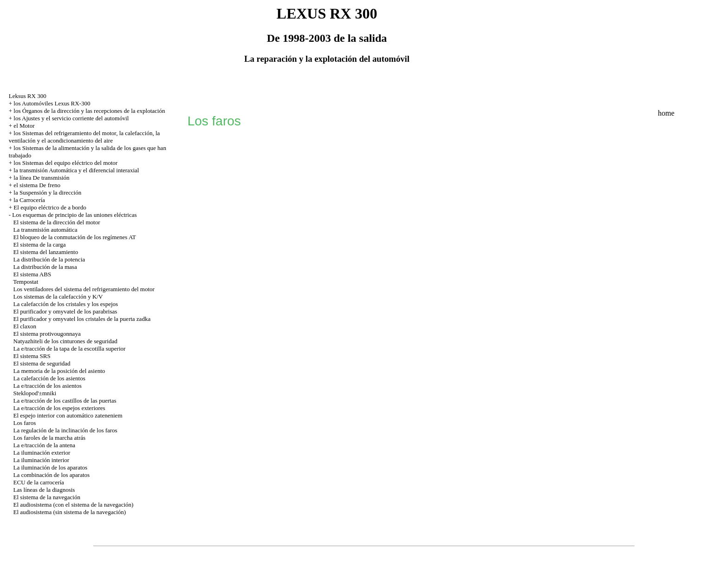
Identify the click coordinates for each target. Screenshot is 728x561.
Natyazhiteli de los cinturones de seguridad (65, 341)
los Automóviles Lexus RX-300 (52, 103)
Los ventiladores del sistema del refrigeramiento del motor (84, 289)
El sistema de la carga (40, 245)
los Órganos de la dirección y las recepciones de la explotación (89, 111)
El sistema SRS (32, 356)
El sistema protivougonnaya (47, 334)
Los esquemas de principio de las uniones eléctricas (74, 215)
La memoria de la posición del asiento (59, 371)
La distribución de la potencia (49, 259)
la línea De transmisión (41, 178)
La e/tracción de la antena (45, 445)
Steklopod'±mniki (35, 393)
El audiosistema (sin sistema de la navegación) (70, 512)
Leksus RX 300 (28, 96)
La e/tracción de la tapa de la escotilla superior (70, 349)
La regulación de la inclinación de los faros (65, 430)
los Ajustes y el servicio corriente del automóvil (71, 118)
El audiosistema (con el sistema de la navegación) (74, 505)
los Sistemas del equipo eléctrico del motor (65, 163)
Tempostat (26, 282)
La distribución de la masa (45, 267)
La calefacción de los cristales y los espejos (66, 304)
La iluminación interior (42, 460)
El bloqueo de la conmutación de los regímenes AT (75, 237)
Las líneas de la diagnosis (44, 490)
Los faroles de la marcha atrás (50, 438)
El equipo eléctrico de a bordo (50, 207)
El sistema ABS (32, 274)
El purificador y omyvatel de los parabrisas (65, 311)
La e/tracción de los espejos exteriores (59, 408)
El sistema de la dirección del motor (57, 222)
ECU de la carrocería (39, 482)
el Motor (24, 126)
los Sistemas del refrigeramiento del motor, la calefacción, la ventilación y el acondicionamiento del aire (84, 137)
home (666, 113)
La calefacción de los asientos (49, 378)
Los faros (25, 423)
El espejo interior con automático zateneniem (68, 415)
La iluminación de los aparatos (51, 467)
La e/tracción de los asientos (48, 386)
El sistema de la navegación (47, 497)
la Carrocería (29, 200)
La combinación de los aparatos (52, 475)
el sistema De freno (37, 185)
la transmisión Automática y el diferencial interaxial (76, 170)
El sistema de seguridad (42, 363)
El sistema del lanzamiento (46, 252)
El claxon (25, 326)
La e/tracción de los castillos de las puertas (65, 401)
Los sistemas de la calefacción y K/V (58, 297)
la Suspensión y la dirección (47, 192)
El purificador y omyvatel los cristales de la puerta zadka (82, 319)
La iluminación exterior (42, 453)
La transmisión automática (45, 230)
